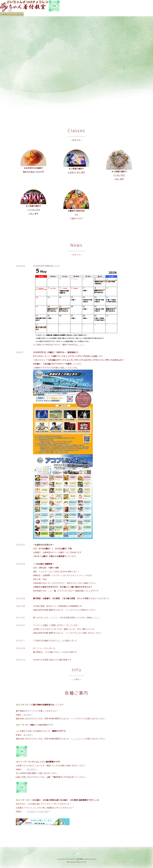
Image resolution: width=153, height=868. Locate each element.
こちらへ (81, 345)
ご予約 (63, 641)
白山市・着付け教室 (18, 14)
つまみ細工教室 (33, 210)
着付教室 (36, 172)
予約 (76, 215)
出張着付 (71, 173)
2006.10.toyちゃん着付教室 (74, 859)
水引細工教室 (119, 175)
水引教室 (31, 812)
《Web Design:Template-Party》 (76, 862)
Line (50, 591)
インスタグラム (77, 739)
